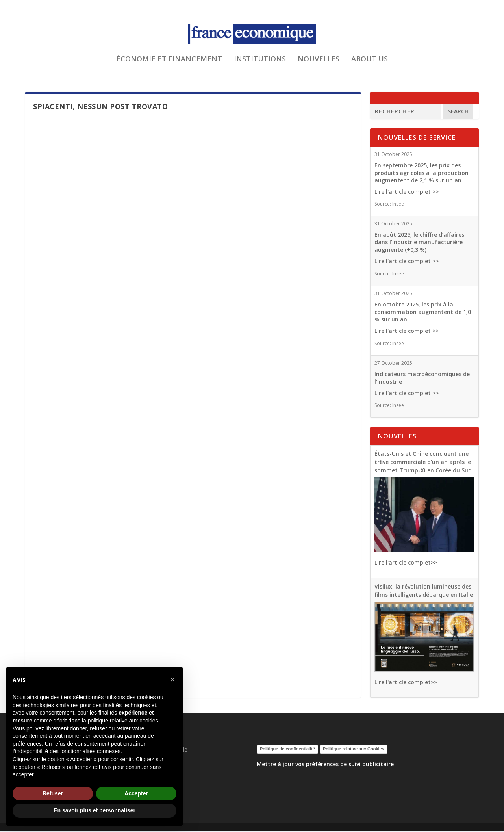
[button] (172, 680)
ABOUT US (370, 65)
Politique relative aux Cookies (354, 750)
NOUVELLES (319, 65)
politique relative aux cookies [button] (123, 721)
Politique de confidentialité (287, 750)
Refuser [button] (53, 793)
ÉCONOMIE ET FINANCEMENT (169, 65)
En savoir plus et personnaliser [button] (94, 810)
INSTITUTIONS (260, 65)
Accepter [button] (136, 793)
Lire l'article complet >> (407, 192)
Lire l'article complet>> (406, 563)
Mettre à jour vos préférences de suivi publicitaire (325, 765)
